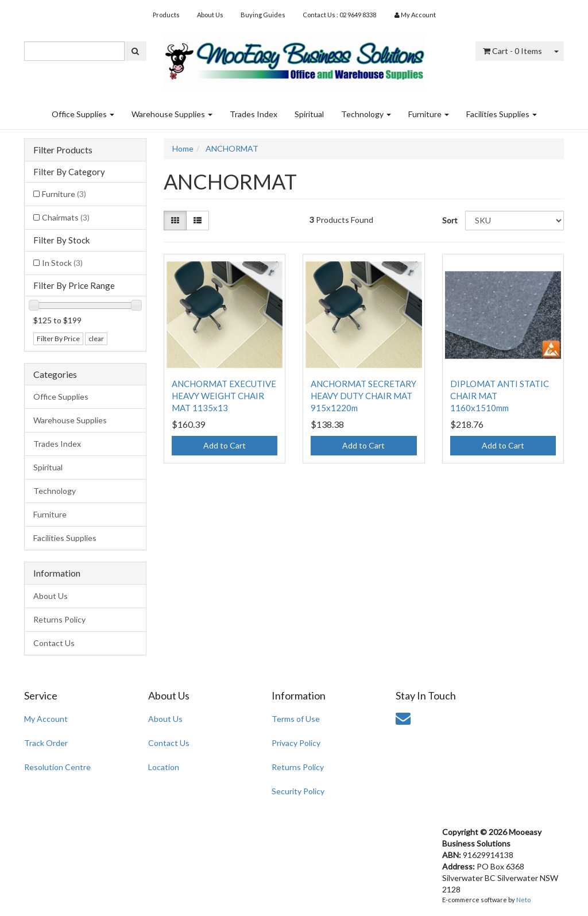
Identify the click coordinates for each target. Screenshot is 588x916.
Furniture (429, 114)
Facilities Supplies (502, 114)
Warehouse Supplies (172, 114)
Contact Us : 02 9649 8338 (339, 15)
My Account (46, 719)
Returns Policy (59, 619)
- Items (512, 51)
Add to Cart (225, 445)
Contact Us (54, 643)
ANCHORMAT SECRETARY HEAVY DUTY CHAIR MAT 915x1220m (363, 396)
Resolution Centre (57, 767)
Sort (449, 220)
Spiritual (309, 114)
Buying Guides (263, 15)
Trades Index (254, 114)
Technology (366, 114)
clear (96, 339)
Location (164, 767)
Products (166, 15)
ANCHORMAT (232, 148)
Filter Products (63, 150)
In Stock (62, 263)
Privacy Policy (296, 743)
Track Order (46, 743)
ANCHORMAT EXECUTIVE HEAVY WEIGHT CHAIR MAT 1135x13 (224, 396)
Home (183, 148)
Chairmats (66, 217)
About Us (210, 15)
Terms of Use (296, 719)
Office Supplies (83, 114)
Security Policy (298, 791)
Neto (523, 900)
